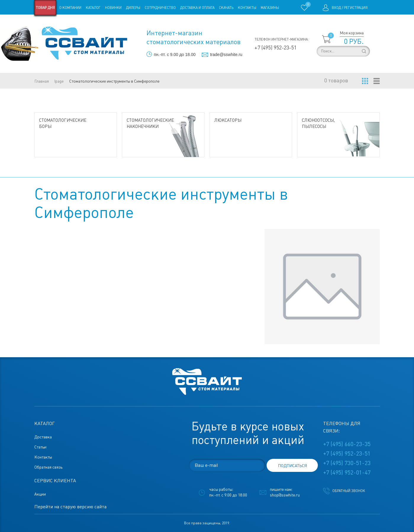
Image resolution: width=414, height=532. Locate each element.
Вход (336, 8)
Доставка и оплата (197, 8)
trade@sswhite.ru (226, 55)
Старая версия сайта (53, 23)
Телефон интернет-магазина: (282, 39)
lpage (59, 81)
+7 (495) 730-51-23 (347, 463)
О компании (70, 8)
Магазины (270, 8)
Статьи (82, 23)
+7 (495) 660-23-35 (347, 444)
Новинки (113, 8)
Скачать (226, 8)
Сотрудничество (160, 8)
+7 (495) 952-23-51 (276, 48)
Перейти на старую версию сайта (70, 507)
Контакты (247, 8)
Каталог (93, 8)
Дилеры (133, 8)
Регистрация (356, 8)
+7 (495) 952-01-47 (347, 472)
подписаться (292, 466)
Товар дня (45, 8)
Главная (42, 81)
